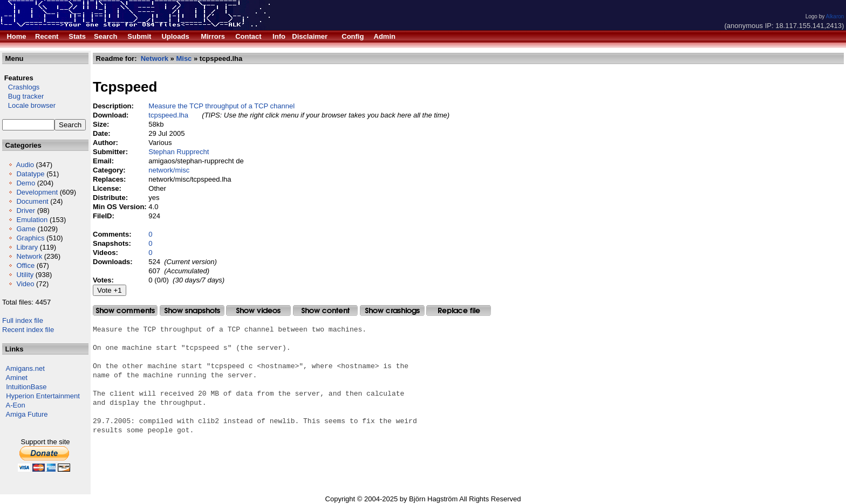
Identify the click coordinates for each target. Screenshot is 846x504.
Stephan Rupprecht (179, 152)
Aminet (17, 378)
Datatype (30, 174)
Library (27, 247)
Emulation (32, 220)
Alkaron (835, 16)
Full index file (23, 320)
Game (26, 229)
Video (25, 284)
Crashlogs (21, 87)
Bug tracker (23, 96)
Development (37, 192)
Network (29, 256)
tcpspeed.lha (168, 115)
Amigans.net (25, 368)
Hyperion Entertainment (43, 396)
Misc (184, 58)
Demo (26, 183)
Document (32, 201)
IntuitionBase (26, 387)
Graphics (30, 238)
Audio (25, 165)
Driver (26, 210)
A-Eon (16, 405)
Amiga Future (27, 414)
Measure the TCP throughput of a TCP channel (221, 106)
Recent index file (28, 330)
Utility (25, 275)
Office (25, 265)
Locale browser (29, 105)
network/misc (169, 170)
